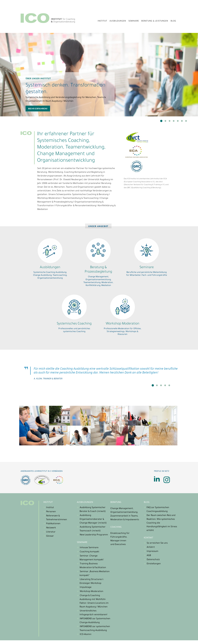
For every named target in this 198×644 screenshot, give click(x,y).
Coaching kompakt (90, 552)
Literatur (51, 532)
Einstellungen (154, 564)
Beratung (116, 502)
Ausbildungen (118, 21)
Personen (51, 512)
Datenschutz (153, 560)
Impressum (152, 551)
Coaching (116, 527)
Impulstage (86, 587)
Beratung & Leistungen (155, 21)
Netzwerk (51, 528)
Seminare (134, 21)
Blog (173, 21)
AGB (149, 556)
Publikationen (53, 524)
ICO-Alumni (86, 634)
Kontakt (148, 538)
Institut (102, 21)
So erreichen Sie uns (157, 543)
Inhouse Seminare (89, 548)
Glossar (50, 536)
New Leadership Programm (94, 535)
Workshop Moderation (92, 592)
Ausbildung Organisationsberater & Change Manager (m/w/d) (93, 519)
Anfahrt (151, 547)
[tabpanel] (99, 75)
